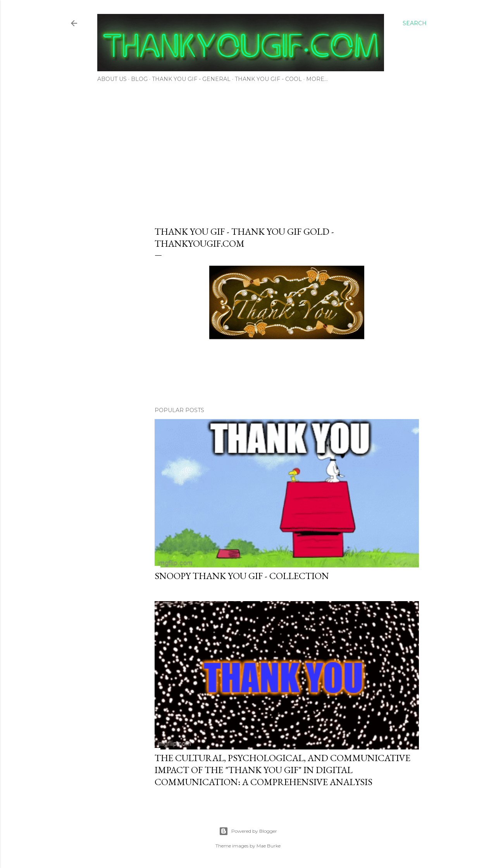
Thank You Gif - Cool (268, 79)
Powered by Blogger (248, 831)
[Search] (415, 23)
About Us (112, 79)
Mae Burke (269, 846)
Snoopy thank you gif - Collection (242, 576)
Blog (139, 79)
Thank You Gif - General (191, 79)
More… (317, 79)
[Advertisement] (248, 152)
